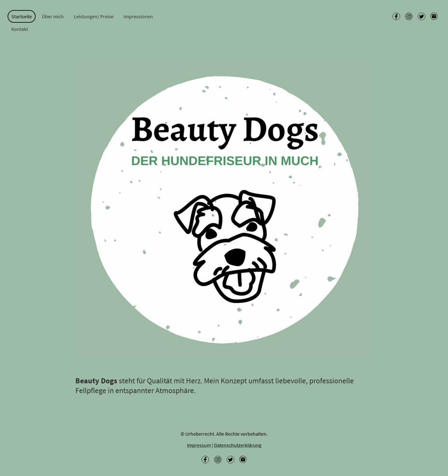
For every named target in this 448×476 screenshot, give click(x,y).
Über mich (53, 16)
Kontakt (20, 29)
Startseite (22, 16)
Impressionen (138, 16)
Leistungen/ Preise (94, 16)
